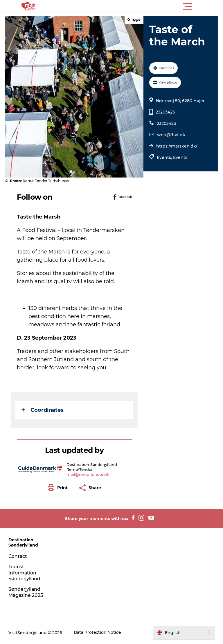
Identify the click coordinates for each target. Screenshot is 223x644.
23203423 (165, 112)
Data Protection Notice (98, 633)
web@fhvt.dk (171, 135)
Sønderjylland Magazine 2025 (26, 592)
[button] (138, 6)
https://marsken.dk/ (177, 146)
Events (180, 157)
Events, (165, 157)
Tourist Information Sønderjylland (25, 573)
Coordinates (43, 410)
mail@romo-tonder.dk (88, 474)
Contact (18, 556)
